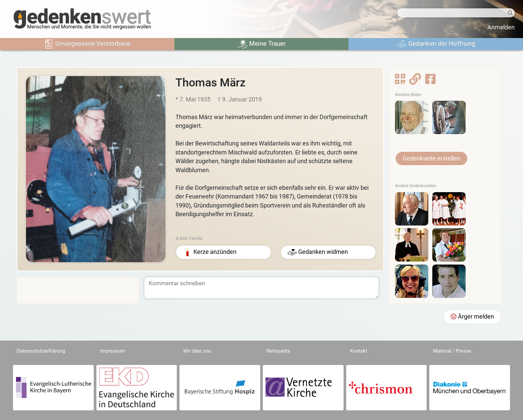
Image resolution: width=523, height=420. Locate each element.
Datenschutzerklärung (41, 351)
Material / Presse (452, 351)
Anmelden (501, 27)
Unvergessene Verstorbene (87, 44)
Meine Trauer (261, 44)
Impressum (113, 351)
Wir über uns (197, 351)
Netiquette (278, 351)
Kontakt (359, 351)
